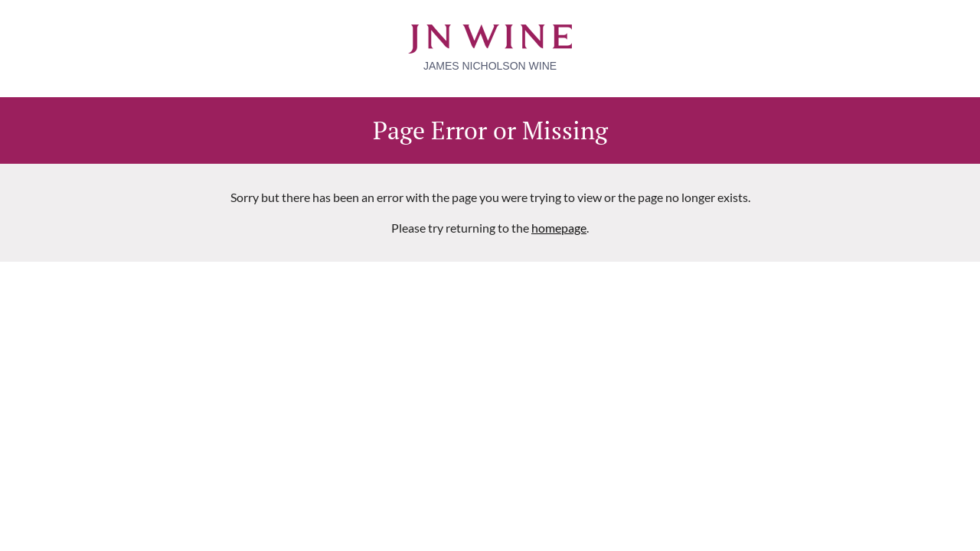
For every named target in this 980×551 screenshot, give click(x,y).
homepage (559, 228)
